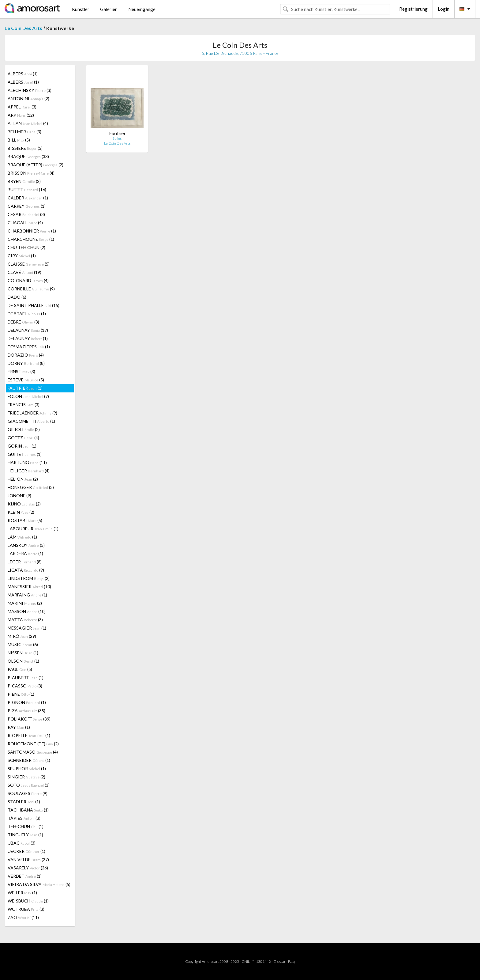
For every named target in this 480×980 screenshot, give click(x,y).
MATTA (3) (25, 620)
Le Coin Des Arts (23, 28)
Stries (117, 138)
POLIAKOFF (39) (29, 719)
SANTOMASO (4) (33, 752)
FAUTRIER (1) (25, 388)
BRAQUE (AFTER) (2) (36, 165)
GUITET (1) (25, 454)
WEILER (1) (22, 893)
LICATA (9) (26, 570)
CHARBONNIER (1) (32, 231)
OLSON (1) (23, 661)
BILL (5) (19, 140)
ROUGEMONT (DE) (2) (33, 744)
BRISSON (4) (31, 173)
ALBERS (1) (23, 74)
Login (444, 9)
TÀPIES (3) (24, 818)
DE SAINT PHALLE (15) (34, 305)
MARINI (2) (25, 603)
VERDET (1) (25, 876)
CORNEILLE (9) (31, 289)
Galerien (109, 9)
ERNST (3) (21, 371)
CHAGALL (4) (25, 223)
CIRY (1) (22, 256)
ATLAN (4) (28, 123)
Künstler (81, 9)
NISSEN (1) (23, 653)
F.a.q (291, 961)
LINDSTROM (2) (29, 578)
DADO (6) (17, 297)
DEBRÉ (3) (23, 322)
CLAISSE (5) (29, 264)
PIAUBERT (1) (26, 677)
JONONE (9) (19, 496)
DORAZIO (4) (26, 355)
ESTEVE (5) (26, 380)
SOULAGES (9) (28, 793)
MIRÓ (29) (22, 636)
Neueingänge (142, 9)
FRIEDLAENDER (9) (32, 413)
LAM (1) (22, 537)
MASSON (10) (27, 611)
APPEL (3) (22, 107)
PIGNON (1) (27, 702)
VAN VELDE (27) (28, 859)
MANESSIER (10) (29, 586)
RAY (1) (19, 727)
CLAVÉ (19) (24, 272)
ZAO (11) (23, 917)
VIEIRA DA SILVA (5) (39, 884)
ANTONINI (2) (28, 98)
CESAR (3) (26, 214)
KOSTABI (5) (25, 520)
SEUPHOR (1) (27, 768)
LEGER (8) (25, 562)
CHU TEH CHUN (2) (26, 247)
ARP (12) (21, 115)
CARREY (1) (27, 206)
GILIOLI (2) (24, 429)
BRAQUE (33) (28, 156)
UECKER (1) (26, 851)
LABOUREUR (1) (33, 529)
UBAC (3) (22, 843)
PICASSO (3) (25, 686)
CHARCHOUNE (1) (31, 239)
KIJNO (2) (24, 504)
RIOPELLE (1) (29, 735)
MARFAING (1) (27, 595)
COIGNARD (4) (28, 280)
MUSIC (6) (23, 644)
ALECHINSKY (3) (30, 90)
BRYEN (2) (24, 181)
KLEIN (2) (21, 512)
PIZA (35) (26, 711)
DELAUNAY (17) (28, 330)
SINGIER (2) (26, 777)
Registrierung (413, 9)
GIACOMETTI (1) (31, 421)
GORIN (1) (22, 446)
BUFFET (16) (27, 189)
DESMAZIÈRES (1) (29, 347)
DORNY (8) (26, 363)
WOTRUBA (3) (26, 909)
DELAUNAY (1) (28, 338)
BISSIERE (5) (25, 148)
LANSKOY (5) (26, 545)
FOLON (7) (28, 396)
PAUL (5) (20, 669)
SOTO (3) (29, 785)
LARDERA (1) (25, 553)
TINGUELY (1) (25, 835)
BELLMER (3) (24, 132)
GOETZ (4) (23, 438)
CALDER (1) (28, 198)
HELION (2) (23, 479)
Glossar (279, 961)
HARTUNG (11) (27, 462)
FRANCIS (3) (24, 405)
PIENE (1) (21, 694)
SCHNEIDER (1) (29, 760)
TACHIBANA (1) (28, 810)
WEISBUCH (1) (28, 901)
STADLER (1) (24, 802)
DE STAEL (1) (27, 314)
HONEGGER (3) (31, 487)
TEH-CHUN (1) (26, 826)
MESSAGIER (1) (27, 628)
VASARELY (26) (28, 868)
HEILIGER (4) (29, 471)
